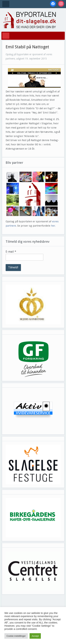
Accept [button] (35, 636)
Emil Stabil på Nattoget (27, 47)
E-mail (11, 252)
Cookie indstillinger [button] (16, 636)
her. (53, 226)
